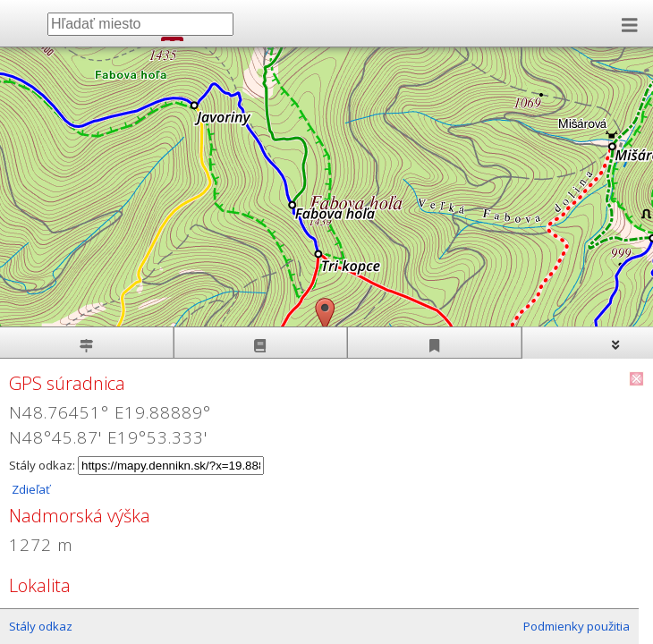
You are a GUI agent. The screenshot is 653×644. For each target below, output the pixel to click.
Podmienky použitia (577, 626)
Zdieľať (30, 489)
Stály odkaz (41, 626)
